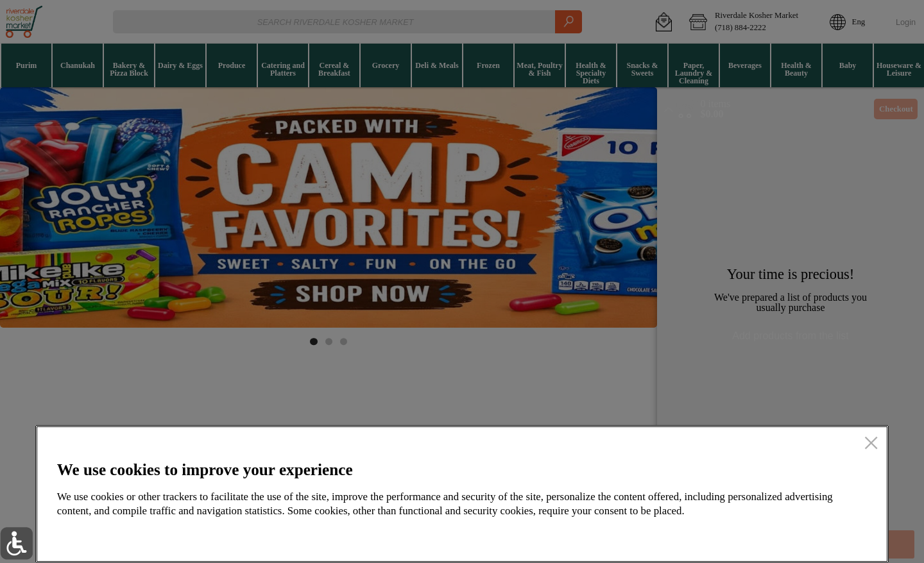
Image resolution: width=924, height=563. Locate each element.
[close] (871, 444)
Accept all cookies (797, 534)
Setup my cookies (657, 534)
